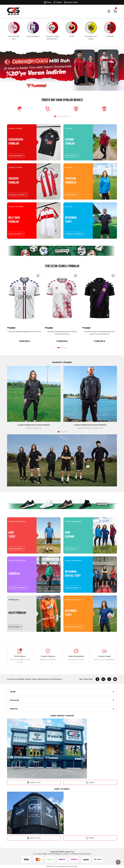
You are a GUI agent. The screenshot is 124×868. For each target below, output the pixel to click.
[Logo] (13, 11)
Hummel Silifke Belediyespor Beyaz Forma (24, 332)
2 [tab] (59, 116)
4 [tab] (65, 116)
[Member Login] (109, 11)
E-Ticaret (57, 866)
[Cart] (115, 11)
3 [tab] (62, 116)
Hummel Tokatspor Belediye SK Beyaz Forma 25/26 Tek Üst (62, 333)
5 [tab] (69, 116)
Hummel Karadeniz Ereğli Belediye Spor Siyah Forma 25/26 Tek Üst (100, 333)
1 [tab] (55, 116)
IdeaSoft (50, 866)
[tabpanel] (20, 109)
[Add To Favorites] (38, 276)
